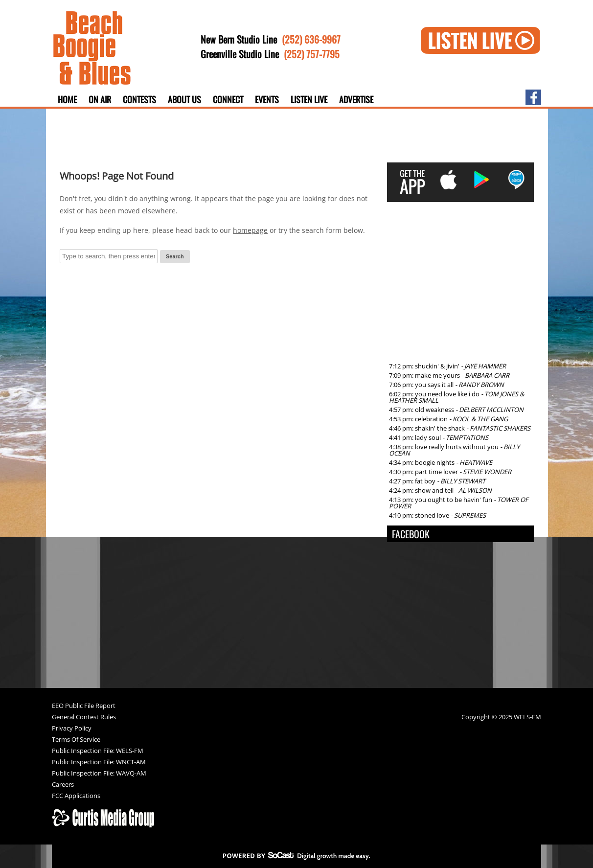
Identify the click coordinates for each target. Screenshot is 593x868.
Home (67, 99)
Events (267, 99)
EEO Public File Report (84, 706)
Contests (139, 99)
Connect (228, 99)
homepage (250, 230)
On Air (100, 99)
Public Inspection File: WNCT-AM (99, 763)
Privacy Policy (72, 729)
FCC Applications (76, 796)
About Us (184, 99)
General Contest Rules (84, 718)
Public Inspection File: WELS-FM (98, 751)
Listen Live (309, 99)
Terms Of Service (76, 740)
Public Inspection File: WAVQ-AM (99, 774)
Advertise (356, 99)
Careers (63, 785)
